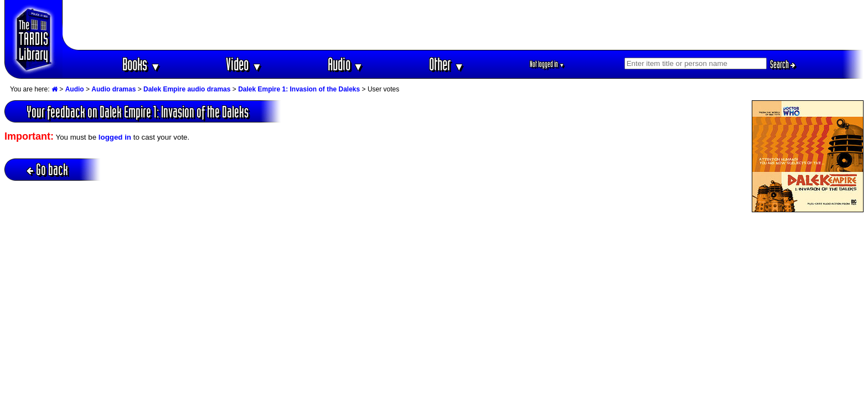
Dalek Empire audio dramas (187, 89)
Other (447, 64)
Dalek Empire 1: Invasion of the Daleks (299, 89)
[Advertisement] (463, 25)
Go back (47, 169)
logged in (115, 137)
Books (141, 64)
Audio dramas (113, 89)
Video (244, 64)
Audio (346, 64)
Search (783, 64)
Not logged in (547, 64)
